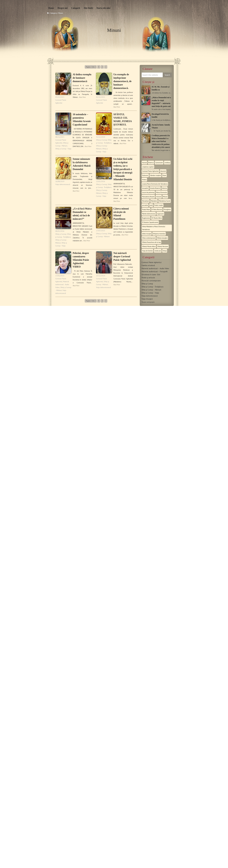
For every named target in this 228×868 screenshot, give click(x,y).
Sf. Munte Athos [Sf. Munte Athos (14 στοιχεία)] (157, 218)
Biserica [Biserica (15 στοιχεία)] (151, 163)
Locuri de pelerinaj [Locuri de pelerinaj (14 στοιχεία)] (148, 192)
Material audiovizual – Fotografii (154, 271)
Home (51, 8)
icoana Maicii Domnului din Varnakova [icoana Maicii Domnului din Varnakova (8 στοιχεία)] (155, 184)
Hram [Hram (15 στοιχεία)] (164, 175)
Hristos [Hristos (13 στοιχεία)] (144, 180)
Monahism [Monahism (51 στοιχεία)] (146, 201)
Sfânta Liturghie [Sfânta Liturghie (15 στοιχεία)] (162, 238)
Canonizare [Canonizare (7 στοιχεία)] (159, 163)
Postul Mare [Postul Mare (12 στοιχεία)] (146, 209)
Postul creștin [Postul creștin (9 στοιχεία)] (159, 205)
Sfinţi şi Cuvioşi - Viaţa (63, 149)
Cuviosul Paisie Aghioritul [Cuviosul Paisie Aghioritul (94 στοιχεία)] (150, 171)
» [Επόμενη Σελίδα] (106, 67)
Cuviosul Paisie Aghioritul (152, 262)
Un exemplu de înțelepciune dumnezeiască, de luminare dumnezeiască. (123, 81)
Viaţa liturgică (147, 299)
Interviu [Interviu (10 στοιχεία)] (164, 188)
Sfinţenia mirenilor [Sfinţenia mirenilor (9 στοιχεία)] (159, 234)
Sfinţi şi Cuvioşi (102, 140)
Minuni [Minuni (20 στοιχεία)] (165, 197)
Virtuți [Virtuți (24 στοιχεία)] (165, 251)
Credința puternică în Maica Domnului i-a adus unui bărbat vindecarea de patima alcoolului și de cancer (161, 141)
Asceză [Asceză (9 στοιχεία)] (144, 163)
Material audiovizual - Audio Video (62, 284)
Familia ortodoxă (148, 265)
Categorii (76, 8)
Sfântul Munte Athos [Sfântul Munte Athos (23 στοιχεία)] (149, 246)
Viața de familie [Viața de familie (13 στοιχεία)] (147, 251)
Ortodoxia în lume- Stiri (151, 274)
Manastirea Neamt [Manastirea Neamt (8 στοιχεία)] (148, 197)
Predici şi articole (148, 278)
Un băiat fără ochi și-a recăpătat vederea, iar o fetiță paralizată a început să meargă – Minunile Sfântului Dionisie (123, 169)
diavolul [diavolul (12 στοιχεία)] (163, 171)
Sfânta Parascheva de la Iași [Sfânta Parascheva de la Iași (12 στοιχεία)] (151, 242)
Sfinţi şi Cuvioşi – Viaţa (150, 293)
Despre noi (63, 8)
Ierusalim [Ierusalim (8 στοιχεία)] (145, 188)
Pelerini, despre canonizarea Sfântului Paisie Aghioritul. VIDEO (81, 260)
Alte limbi (88, 8)
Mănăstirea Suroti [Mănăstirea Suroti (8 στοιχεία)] (165, 201)
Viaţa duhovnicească (63, 184)
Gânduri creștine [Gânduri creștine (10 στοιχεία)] (155, 175)
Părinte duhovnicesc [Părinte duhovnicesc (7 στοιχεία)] (149, 214)
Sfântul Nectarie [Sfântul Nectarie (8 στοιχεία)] (163, 246)
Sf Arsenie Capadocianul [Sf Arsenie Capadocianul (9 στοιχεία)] (150, 222)
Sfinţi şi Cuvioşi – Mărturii (151, 290)
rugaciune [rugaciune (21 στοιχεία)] (160, 214)
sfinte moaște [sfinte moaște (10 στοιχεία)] (147, 234)
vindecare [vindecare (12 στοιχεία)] (158, 251)
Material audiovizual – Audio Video (155, 268)
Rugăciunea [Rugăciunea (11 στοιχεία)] (146, 218)
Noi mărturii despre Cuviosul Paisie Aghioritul (122, 256)
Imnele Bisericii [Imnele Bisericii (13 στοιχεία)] (155, 188)
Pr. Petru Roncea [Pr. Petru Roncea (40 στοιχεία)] (157, 209)
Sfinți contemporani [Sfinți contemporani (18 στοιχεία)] (149, 238)
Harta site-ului (103, 8)
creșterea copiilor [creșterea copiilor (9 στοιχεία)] (148, 167)
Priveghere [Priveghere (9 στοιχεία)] (167, 209)
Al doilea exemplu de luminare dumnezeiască (82, 78)
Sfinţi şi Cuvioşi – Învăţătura (152, 287)
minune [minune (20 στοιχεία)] (159, 197)
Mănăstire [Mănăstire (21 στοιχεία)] (154, 201)
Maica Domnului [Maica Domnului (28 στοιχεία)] (162, 192)
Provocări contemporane (151, 281)
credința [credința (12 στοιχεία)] (167, 163)
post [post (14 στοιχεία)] (151, 205)
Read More (82, 97)
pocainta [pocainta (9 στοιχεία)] (145, 205)
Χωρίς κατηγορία (148, 302)
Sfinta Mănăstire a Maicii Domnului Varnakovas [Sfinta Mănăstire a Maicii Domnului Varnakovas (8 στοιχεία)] (154, 228)
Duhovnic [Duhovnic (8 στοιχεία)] (145, 175)
